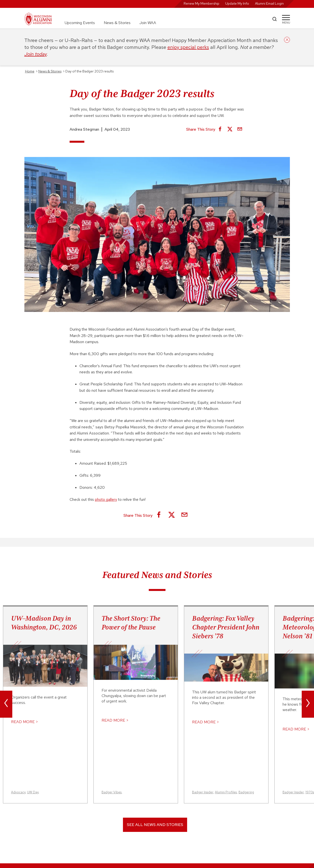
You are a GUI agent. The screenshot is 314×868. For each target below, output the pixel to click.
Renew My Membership (202, 3)
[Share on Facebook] (220, 129)
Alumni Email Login (269, 3)
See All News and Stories (155, 825)
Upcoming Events (80, 23)
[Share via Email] (240, 129)
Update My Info (237, 3)
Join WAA (148, 23)
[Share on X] (230, 129)
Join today (36, 54)
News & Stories (117, 23)
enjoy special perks (188, 47)
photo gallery (106, 499)
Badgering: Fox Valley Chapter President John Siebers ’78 (226, 627)
